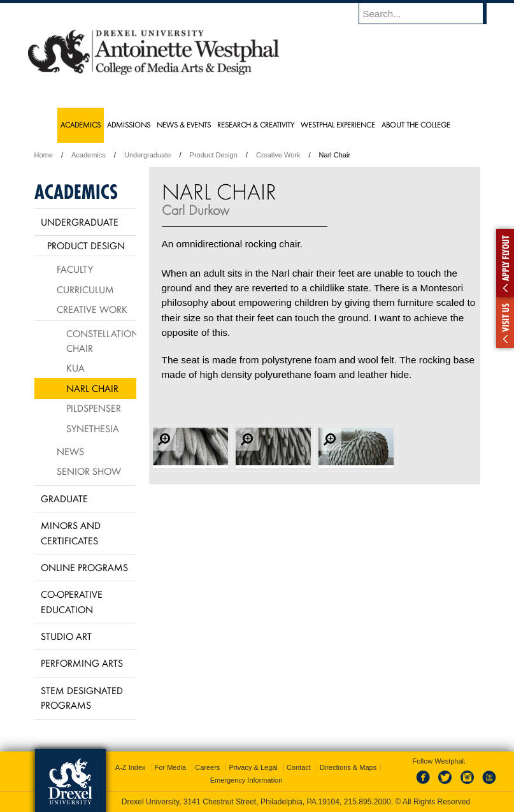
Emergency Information (246, 780)
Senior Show (89, 471)
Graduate (64, 498)
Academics (89, 155)
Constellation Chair (101, 341)
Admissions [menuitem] (129, 125)
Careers (207, 767)
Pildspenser (94, 408)
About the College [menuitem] (416, 125)
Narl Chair (92, 388)
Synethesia (93, 428)
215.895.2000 (368, 802)
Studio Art (66, 636)
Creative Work (278, 155)
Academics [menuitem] (81, 125)
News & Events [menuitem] (184, 125)
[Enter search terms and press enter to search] (429, 13)
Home (44, 155)
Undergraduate (147, 155)
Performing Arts (82, 663)
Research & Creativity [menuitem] (256, 125)
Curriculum (85, 289)
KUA (75, 368)
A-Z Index (131, 767)
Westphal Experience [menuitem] (338, 125)
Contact (299, 767)
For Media (171, 767)
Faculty (75, 269)
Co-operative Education (72, 601)
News (70, 451)
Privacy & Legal (253, 767)
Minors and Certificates (71, 533)
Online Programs (84, 567)
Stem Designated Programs (82, 698)
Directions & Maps (348, 767)
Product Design (214, 155)
